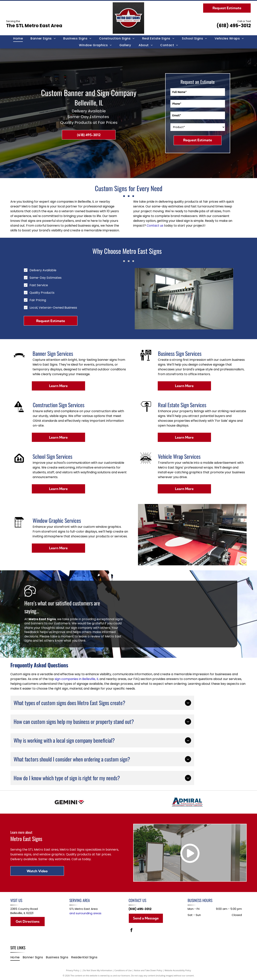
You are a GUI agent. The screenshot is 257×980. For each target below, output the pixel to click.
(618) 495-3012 (234, 26)
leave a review (89, 636)
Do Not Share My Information (98, 970)
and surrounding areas (85, 913)
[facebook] (131, 931)
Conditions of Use (123, 970)
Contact (153, 226)
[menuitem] (18, 39)
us (162, 226)
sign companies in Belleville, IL (77, 679)
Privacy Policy (73, 970)
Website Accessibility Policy (178, 970)
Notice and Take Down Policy (148, 970)
